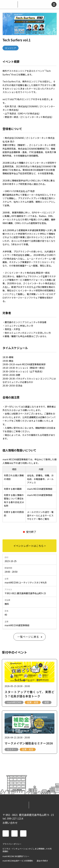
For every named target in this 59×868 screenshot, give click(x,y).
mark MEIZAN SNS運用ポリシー (16, 856)
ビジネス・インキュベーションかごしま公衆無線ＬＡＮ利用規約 (27, 850)
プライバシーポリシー (12, 844)
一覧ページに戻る (28, 637)
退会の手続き (42, 861)
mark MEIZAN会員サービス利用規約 (18, 861)
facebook (6, 833)
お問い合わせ (10, 823)
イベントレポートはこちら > (29, 546)
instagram (23, 833)
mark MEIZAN (9, 4)
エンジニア (11, 48)
